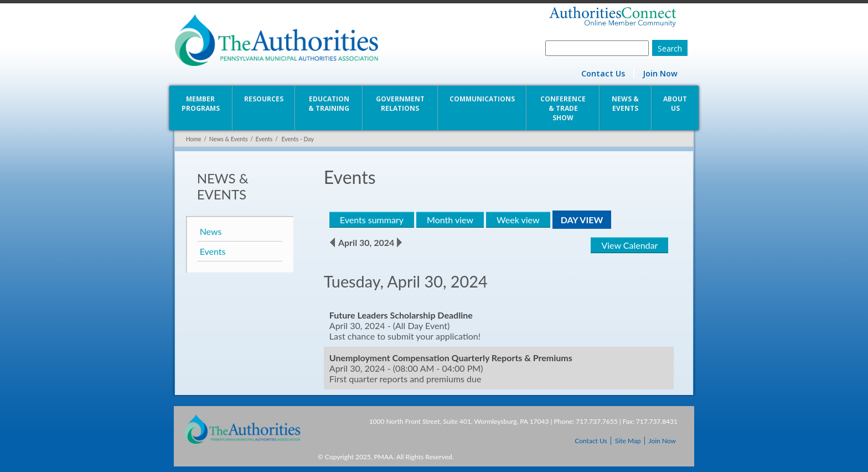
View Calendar (631, 245)
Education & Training (328, 104)
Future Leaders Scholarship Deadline (401, 315)
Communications (482, 99)
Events (263, 139)
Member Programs (200, 104)
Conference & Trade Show (564, 108)
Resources (263, 99)
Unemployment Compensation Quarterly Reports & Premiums (450, 358)
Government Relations (400, 104)
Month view (449, 220)
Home (193, 139)
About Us (676, 104)
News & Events (626, 104)
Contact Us (604, 73)
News (210, 231)
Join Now (661, 73)
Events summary (371, 220)
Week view (517, 220)
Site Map (628, 441)
